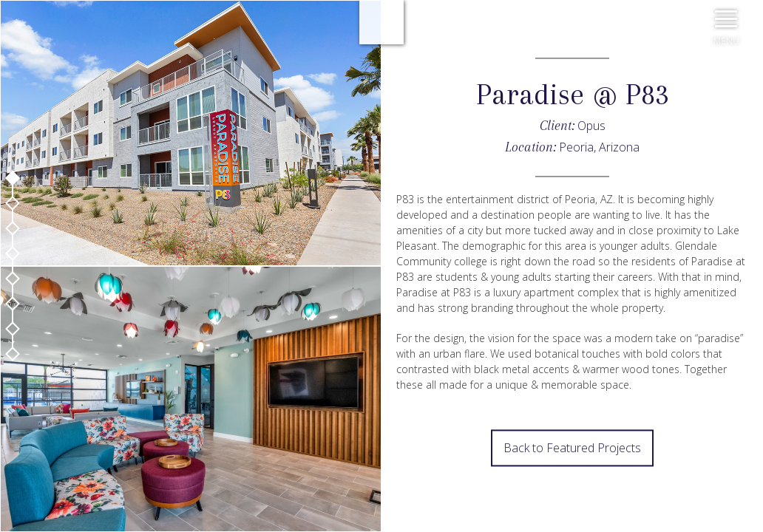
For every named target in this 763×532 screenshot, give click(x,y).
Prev (381, 440)
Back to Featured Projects (572, 449)
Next (381, 477)
